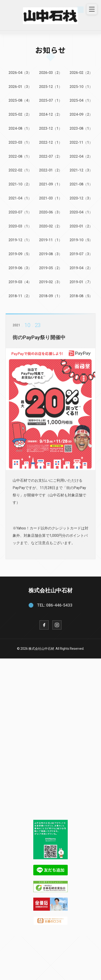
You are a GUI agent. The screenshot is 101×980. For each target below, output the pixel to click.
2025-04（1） (81, 100)
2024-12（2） (51, 114)
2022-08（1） (20, 156)
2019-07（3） (81, 254)
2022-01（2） (51, 170)
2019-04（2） (81, 268)
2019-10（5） (81, 240)
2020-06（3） (51, 212)
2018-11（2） (20, 296)
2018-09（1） (51, 296)
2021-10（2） (20, 184)
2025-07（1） (51, 100)
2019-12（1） (20, 240)
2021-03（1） (51, 198)
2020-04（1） (81, 212)
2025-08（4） (20, 100)
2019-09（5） (20, 254)
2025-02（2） (20, 114)
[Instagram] (57, 625)
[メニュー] (92, 9)
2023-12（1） (51, 128)
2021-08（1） (81, 184)
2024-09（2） (81, 114)
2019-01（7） (81, 282)
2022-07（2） (51, 156)
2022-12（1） (51, 142)
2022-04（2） (81, 156)
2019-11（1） (51, 240)
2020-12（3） (81, 198)
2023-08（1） (81, 128)
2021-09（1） (51, 184)
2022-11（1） (81, 142)
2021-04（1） (20, 198)
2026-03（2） (51, 73)
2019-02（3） (51, 282)
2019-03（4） (20, 282)
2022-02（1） (20, 170)
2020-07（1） (20, 212)
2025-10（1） (81, 87)
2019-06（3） (20, 268)
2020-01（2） (81, 226)
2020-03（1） (20, 226)
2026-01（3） (20, 87)
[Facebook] (44, 625)
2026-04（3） (20, 73)
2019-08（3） (51, 254)
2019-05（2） (51, 268)
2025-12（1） (51, 87)
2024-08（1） (20, 128)
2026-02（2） (81, 73)
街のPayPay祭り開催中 (39, 341)
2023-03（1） (20, 142)
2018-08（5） (81, 296)
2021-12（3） (81, 170)
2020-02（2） (51, 226)
